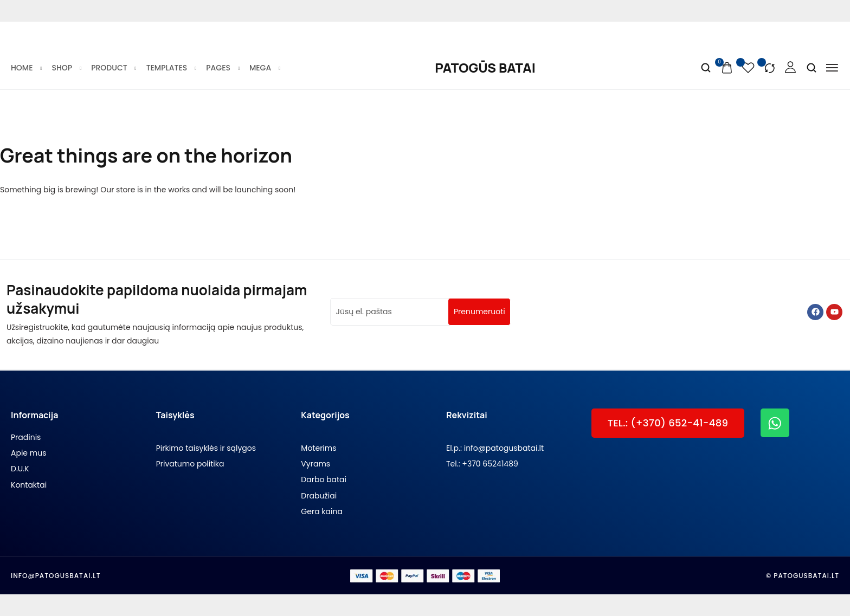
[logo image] (485, 68)
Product (113, 68)
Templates (171, 68)
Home (26, 68)
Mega (264, 68)
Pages (222, 68)
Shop (66, 68)
